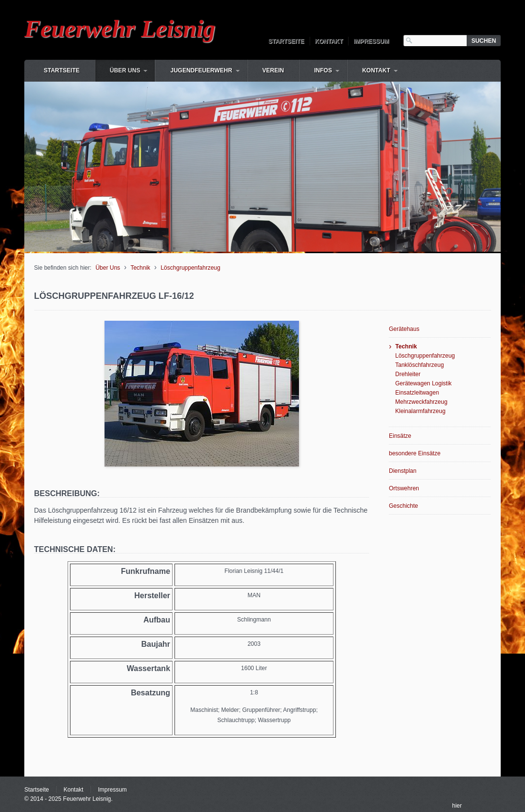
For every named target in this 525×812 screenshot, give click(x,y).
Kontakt (329, 41)
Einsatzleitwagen (417, 393)
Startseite (286, 41)
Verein (273, 70)
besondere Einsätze (415, 453)
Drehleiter (408, 374)
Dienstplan (403, 471)
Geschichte (403, 506)
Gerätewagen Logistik (423, 383)
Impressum (371, 41)
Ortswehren (404, 488)
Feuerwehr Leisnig (120, 29)
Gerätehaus (404, 329)
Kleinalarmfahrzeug (420, 411)
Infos (323, 70)
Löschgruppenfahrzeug (190, 268)
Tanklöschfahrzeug (420, 365)
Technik (140, 268)
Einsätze (400, 436)
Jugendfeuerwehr (201, 70)
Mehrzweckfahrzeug (421, 402)
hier (457, 806)
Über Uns (125, 70)
